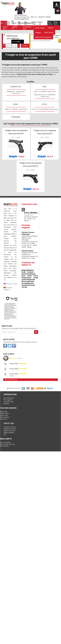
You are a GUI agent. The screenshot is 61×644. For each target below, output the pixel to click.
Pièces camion (5, 413)
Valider (25, 46)
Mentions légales (9, 432)
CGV (5, 434)
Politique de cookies (10, 429)
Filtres (51, 28)
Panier (59, 10)
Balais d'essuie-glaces (43, 37)
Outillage (27, 23)
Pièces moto (4, 415)
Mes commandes (5, 442)
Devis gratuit (50, 23)
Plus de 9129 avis (11, 380)
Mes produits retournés (7, 444)
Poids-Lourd (8, 23)
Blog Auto (56, 23)
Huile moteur (49, 32)
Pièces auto (4, 411)
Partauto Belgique (8, 288)
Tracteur (20, 23)
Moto (15, 23)
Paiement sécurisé (9, 431)
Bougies (38, 32)
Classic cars (34, 23)
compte (57, 6)
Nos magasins (8, 400)
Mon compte (6, 439)
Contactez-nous (8, 402)
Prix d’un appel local (22, 19)
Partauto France (11, 284)
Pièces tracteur (5, 417)
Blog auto (7, 403)
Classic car (40, 23)
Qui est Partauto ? (9, 398)
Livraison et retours (10, 427)
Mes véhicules (5, 446)
